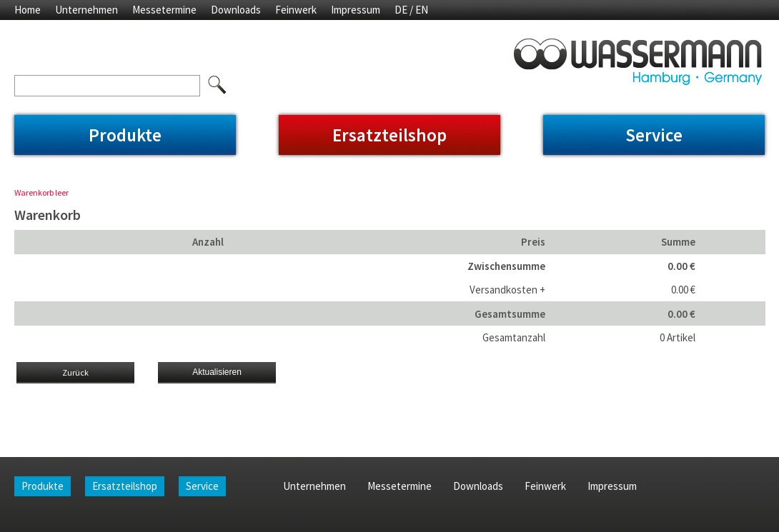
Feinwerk (296, 10)
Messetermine (164, 10)
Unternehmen (86, 10)
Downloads (236, 10)
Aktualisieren (217, 372)
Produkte (125, 135)
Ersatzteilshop (389, 135)
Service (654, 135)
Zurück (75, 372)
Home (28, 10)
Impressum (356, 10)
